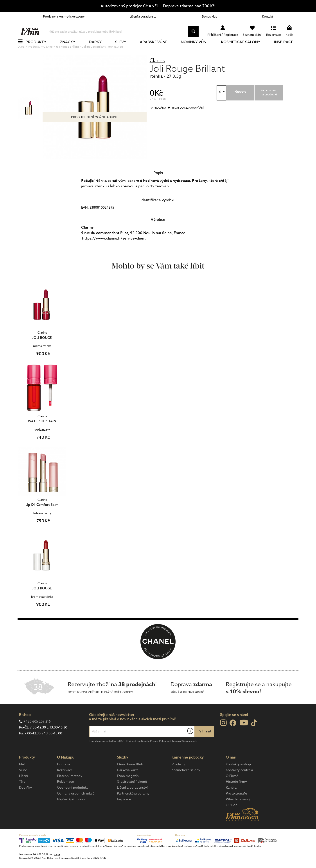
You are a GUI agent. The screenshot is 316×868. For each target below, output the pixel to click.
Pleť (22, 779)
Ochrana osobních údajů (76, 808)
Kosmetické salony (243, 49)
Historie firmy (236, 796)
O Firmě (232, 791)
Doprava (64, 779)
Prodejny (178, 779)
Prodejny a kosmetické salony (64, 16)
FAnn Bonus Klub (130, 779)
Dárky (98, 49)
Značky (70, 49)
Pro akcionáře (236, 808)
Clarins (157, 75)
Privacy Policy (158, 756)
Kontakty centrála (239, 785)
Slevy (123, 49)
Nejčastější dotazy (71, 814)
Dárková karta (128, 785)
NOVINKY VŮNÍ (197, 49)
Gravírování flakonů (132, 796)
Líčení (24, 791)
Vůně (23, 785)
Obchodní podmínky (73, 802)
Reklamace (65, 796)
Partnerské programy (133, 808)
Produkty (38, 49)
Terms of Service (181, 756)
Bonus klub (210, 16)
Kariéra (231, 802)
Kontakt (268, 16)
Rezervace (65, 785)
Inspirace (286, 49)
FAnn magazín (128, 791)
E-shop (25, 729)
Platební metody (70, 791)
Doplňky (25, 802)
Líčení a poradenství (143, 16)
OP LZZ (232, 820)
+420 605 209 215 (37, 736)
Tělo (22, 796)
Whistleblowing (238, 814)
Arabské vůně (156, 49)
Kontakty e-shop (238, 779)
